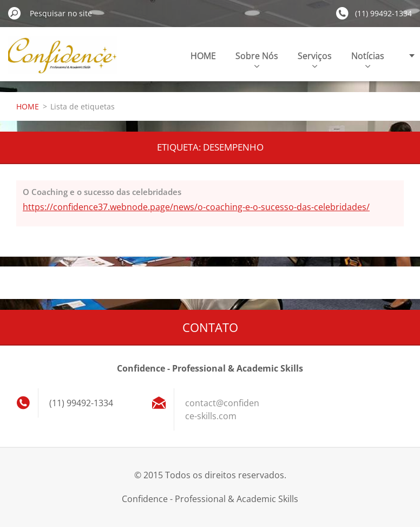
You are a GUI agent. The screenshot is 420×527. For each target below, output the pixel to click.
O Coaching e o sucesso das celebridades (102, 192)
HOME (203, 56)
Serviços (315, 59)
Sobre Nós (257, 59)
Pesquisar (15, 13)
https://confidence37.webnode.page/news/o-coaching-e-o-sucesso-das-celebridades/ (196, 207)
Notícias (368, 59)
